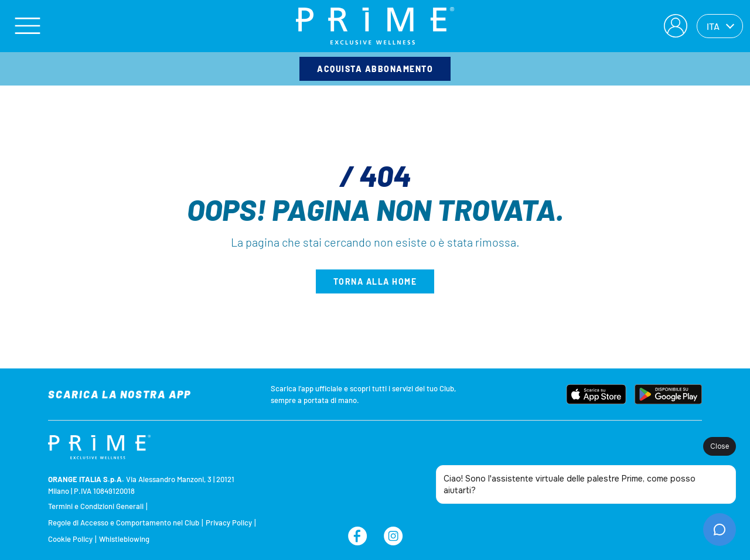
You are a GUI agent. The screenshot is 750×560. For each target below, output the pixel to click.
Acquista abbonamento (375, 69)
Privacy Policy (229, 523)
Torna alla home (375, 281)
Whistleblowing (124, 539)
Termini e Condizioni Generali (96, 506)
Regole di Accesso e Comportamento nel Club (124, 523)
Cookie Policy (70, 539)
